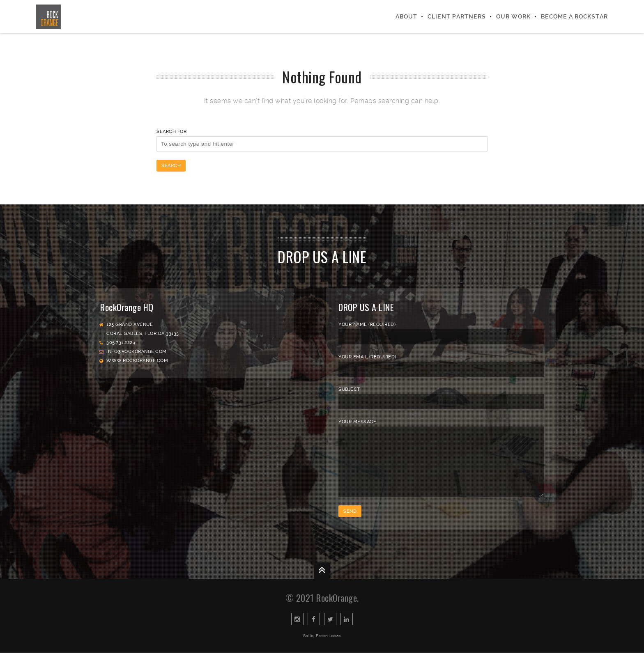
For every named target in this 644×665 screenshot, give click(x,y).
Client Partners (457, 16)
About (406, 16)
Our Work (513, 16)
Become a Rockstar (574, 16)
